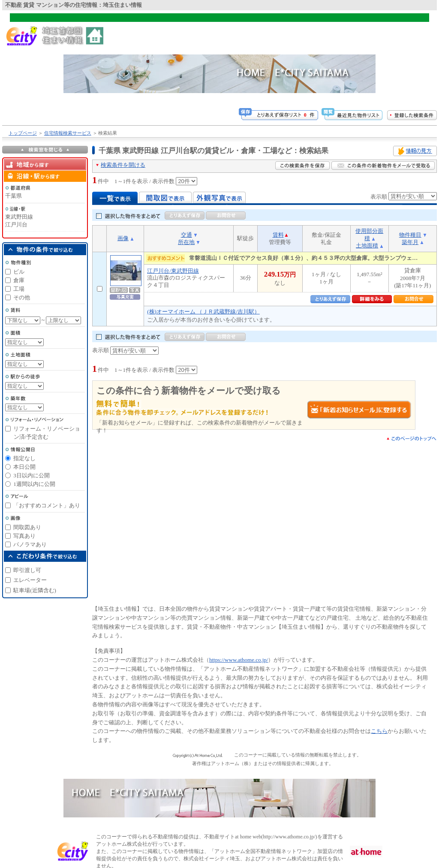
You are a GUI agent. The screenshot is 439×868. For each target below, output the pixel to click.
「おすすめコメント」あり (47, 505)
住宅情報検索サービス (68, 133)
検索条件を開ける (123, 165)
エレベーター (30, 580)
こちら (379, 731)
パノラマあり (30, 544)
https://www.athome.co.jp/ (239, 660)
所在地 (186, 242)
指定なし (24, 458)
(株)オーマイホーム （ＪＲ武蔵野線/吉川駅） (203, 312)
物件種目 (410, 235)
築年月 (410, 242)
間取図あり (27, 527)
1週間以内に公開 (34, 484)
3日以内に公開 (32, 475)
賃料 (278, 235)
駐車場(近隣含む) (35, 590)
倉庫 (19, 280)
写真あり (24, 536)
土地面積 (367, 246)
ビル (19, 272)
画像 (123, 238)
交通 (186, 235)
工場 (19, 289)
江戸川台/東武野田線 (173, 271)
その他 (22, 297)
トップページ (23, 133)
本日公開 (24, 467)
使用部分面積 (369, 235)
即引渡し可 (27, 570)
